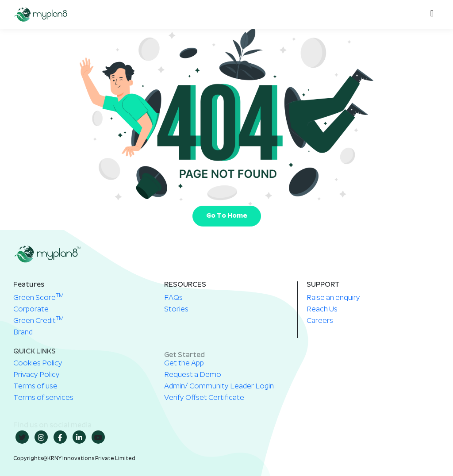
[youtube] (98, 437)
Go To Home (227, 216)
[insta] (41, 437)
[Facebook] (60, 437)
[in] (79, 437)
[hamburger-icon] (430, 14)
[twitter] (22, 437)
